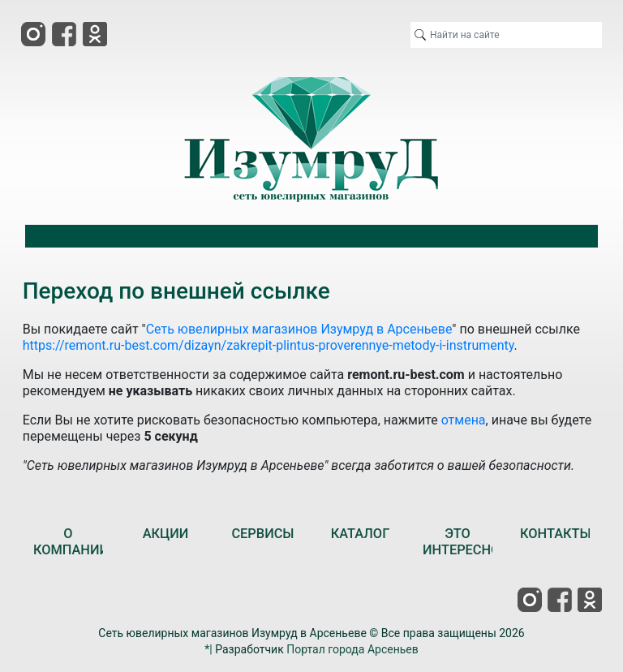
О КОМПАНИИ (71, 542)
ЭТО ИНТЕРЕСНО (461, 542)
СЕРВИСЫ (262, 534)
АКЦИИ (166, 534)
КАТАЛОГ (361, 534)
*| (208, 649)
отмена (464, 420)
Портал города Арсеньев (352, 649)
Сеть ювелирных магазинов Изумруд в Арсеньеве (299, 329)
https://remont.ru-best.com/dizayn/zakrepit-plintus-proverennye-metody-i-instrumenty (269, 345)
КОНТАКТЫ (556, 534)
